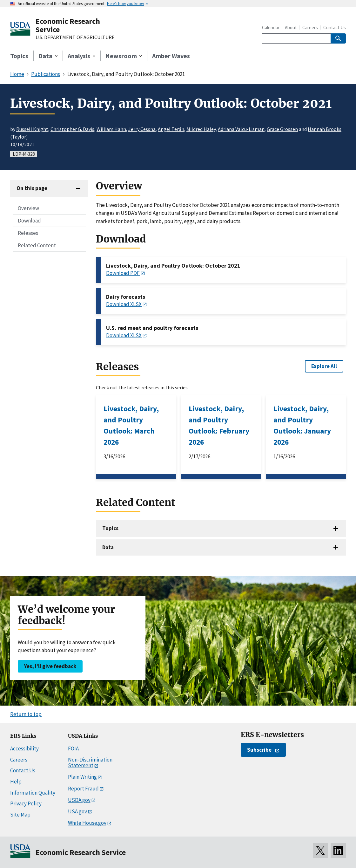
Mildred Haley (201, 129)
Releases (28, 233)
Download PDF (123, 273)
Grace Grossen (282, 129)
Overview (28, 208)
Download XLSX (124, 304)
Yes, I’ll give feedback (50, 666)
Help (16, 782)
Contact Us (335, 27)
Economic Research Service (68, 25)
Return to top (26, 714)
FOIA (73, 748)
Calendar (271, 27)
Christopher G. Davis (72, 129)
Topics (19, 56)
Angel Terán (171, 129)
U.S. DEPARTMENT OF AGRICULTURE (75, 38)
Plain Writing (82, 777)
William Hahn (111, 129)
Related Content (37, 245)
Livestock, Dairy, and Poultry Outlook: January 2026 (302, 425)
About (291, 27)
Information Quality (33, 793)
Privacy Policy (26, 803)
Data (108, 547)
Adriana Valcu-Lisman (241, 129)
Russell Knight (32, 129)
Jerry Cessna (142, 129)
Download (29, 221)
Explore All (324, 366)
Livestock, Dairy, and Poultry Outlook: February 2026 (219, 425)
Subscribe (259, 750)
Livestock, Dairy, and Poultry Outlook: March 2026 (131, 425)
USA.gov (77, 811)
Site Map (20, 815)
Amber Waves (171, 56)
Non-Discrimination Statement (90, 763)
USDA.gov (79, 800)
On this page (32, 188)
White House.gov (87, 823)
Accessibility (24, 748)
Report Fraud (83, 789)
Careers (310, 27)
